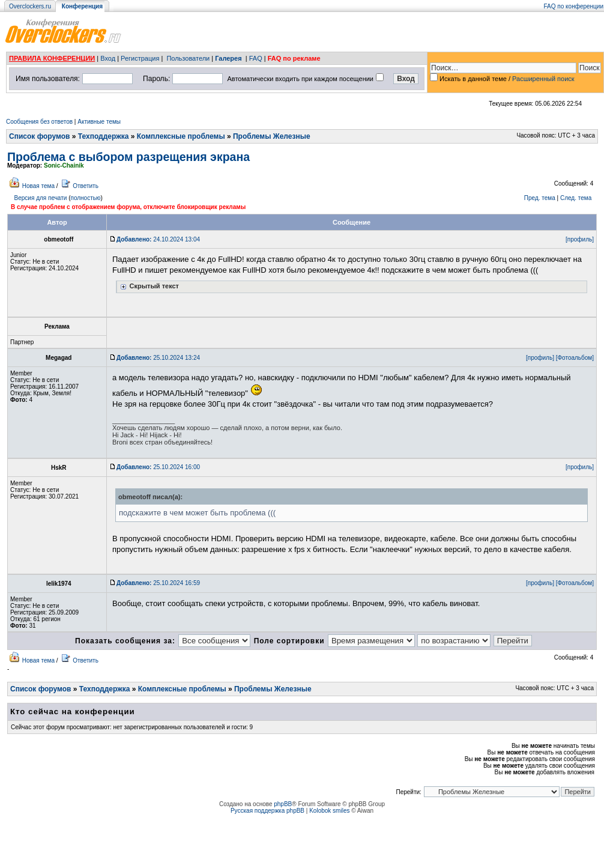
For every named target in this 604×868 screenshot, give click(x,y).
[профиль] (580, 239)
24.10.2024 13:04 (158, 239)
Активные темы (99, 122)
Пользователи (188, 58)
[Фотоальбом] (575, 358)
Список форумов (39, 136)
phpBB (283, 804)
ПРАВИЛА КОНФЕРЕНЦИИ (52, 58)
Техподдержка (104, 136)
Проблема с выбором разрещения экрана (128, 157)
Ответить (86, 186)
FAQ (256, 58)
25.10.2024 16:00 (158, 467)
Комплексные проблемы (181, 136)
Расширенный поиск (543, 79)
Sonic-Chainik (64, 165)
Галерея (228, 58)
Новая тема (38, 186)
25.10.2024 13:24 (158, 358)
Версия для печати (41, 198)
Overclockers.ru (30, 6)
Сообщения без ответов (39, 122)
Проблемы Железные (272, 136)
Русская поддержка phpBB (267, 811)
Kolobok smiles (329, 811)
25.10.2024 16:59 (158, 583)
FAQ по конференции (574, 6)
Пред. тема (540, 198)
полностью (85, 198)
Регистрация (140, 58)
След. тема (576, 198)
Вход (108, 58)
